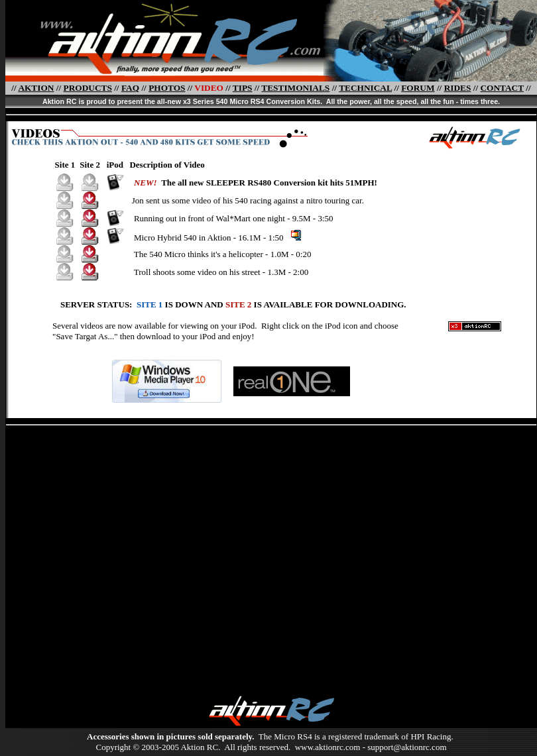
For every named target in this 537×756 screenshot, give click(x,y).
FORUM (418, 88)
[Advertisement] (124, 556)
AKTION (36, 88)
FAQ (130, 88)
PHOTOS (167, 88)
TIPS (243, 88)
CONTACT (502, 88)
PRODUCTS (88, 88)
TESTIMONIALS (295, 88)
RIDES (458, 88)
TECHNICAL (365, 88)
